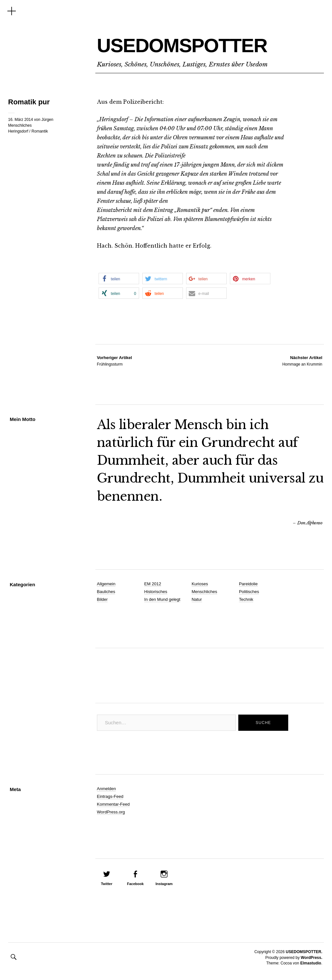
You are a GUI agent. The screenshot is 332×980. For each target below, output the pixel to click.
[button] (119, 279)
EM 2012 (153, 584)
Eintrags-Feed (110, 796)
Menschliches (20, 125)
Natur (197, 599)
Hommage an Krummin (302, 361)
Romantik (40, 131)
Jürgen (47, 120)
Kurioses (200, 584)
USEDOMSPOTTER (199, 44)
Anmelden (107, 789)
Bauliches (106, 592)
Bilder (102, 599)
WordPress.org (111, 812)
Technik (246, 599)
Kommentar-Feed (113, 804)
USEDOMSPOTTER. (304, 952)
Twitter (107, 884)
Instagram (164, 884)
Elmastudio (311, 963)
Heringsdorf (18, 131)
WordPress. (312, 958)
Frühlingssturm (114, 361)
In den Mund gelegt (162, 599)
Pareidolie (248, 584)
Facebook (135, 884)
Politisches (249, 592)
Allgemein (106, 584)
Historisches (156, 592)
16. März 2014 (21, 120)
